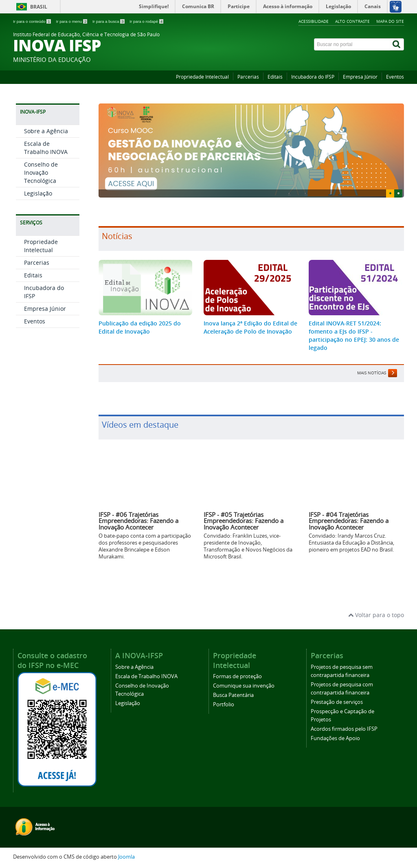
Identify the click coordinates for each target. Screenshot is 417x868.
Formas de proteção (237, 676)
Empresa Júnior (360, 77)
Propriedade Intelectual (202, 77)
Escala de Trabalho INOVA (46, 218)
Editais (275, 77)
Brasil (39, 7)
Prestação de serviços (337, 702)
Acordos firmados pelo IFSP (344, 729)
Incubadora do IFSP (313, 77)
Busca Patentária (233, 695)
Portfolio (224, 704)
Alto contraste (352, 21)
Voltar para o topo (376, 615)
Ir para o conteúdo (32, 21)
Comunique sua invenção (244, 686)
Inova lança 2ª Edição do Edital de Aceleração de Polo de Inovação (250, 327)
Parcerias (248, 77)
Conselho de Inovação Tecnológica (41, 243)
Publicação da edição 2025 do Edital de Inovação (140, 327)
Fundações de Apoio (335, 738)
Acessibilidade (314, 21)
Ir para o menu (72, 21)
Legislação (38, 264)
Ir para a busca (109, 21)
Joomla (126, 857)
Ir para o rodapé (146, 21)
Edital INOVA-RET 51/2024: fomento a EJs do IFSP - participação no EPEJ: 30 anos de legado (354, 335)
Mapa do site (390, 21)
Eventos (395, 77)
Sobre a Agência (46, 201)
